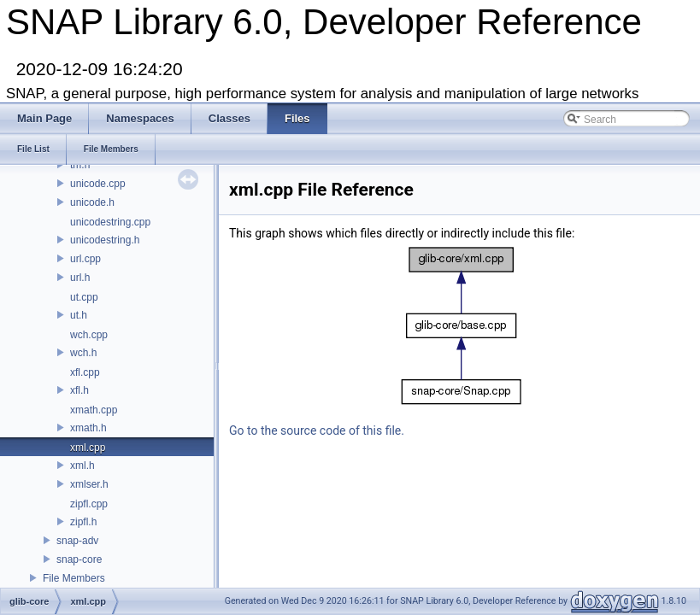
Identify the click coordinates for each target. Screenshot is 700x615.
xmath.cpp (94, 410)
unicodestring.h (105, 240)
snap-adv (77, 541)
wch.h (83, 353)
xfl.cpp (85, 372)
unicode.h (92, 202)
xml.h (82, 466)
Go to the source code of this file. (317, 430)
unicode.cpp (98, 184)
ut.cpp (84, 297)
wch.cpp (89, 335)
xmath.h (88, 428)
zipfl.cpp (89, 504)
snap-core (79, 559)
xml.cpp (88, 448)
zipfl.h (83, 522)
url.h (80, 278)
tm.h (80, 165)
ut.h (79, 315)
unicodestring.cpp (110, 222)
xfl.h (79, 390)
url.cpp (85, 259)
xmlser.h (89, 484)
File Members (74, 578)
